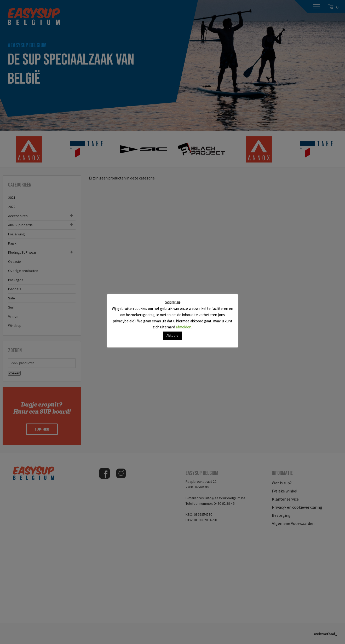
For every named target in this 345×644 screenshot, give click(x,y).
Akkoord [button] (172, 336)
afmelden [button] (184, 327)
